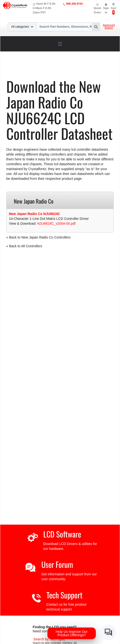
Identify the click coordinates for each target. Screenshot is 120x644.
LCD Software (62, 534)
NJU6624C (38, 71)
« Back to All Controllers (24, 246)
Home (17, 67)
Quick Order (97, 8)
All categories (22, 27)
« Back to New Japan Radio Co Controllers (38, 237)
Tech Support (64, 595)
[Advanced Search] (49, 639)
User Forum (57, 564)
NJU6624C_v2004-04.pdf (56, 223)
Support (31, 67)
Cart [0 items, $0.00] (113, 8)
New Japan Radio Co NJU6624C (35, 214)
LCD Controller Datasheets (61, 67)
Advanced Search (109, 26)
